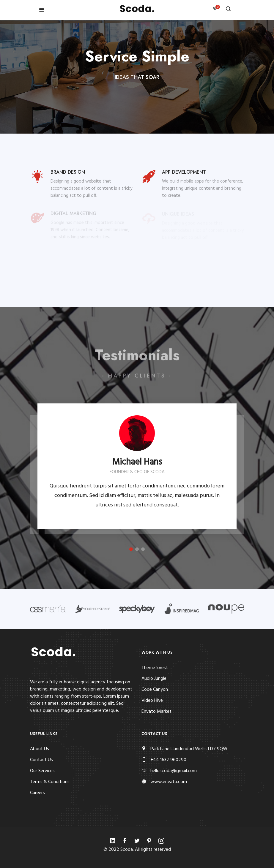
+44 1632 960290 (168, 760)
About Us (40, 749)
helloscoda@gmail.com (174, 771)
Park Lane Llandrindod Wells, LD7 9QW (189, 749)
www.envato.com (169, 782)
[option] (137, 466)
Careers (37, 793)
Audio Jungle (154, 679)
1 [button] (131, 549)
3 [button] (143, 549)
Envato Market (156, 712)
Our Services (42, 771)
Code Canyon (155, 690)
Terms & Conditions (50, 782)
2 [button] (137, 549)
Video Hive (152, 701)
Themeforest (155, 668)
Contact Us (41, 760)
